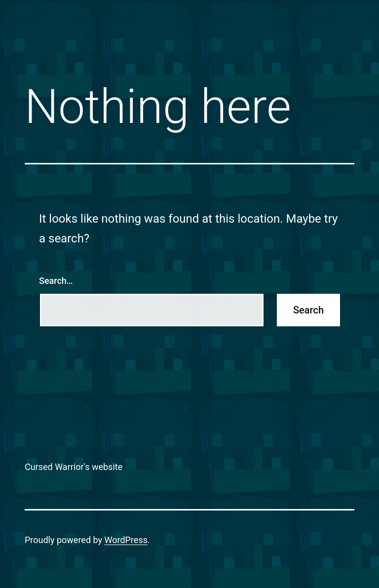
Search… (56, 281)
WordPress (126, 540)
